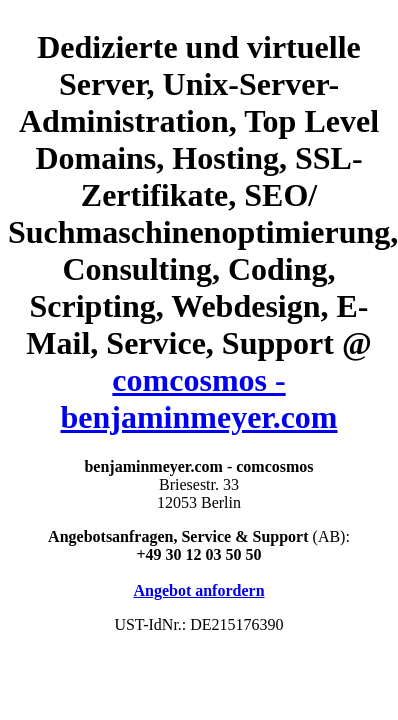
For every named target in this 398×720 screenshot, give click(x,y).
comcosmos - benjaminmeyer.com (199, 398)
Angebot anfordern (198, 590)
